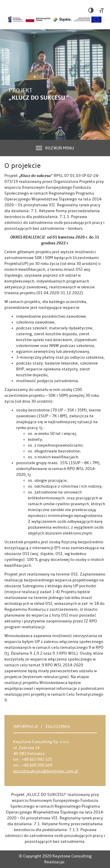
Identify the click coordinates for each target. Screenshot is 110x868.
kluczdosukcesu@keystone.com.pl (46, 771)
